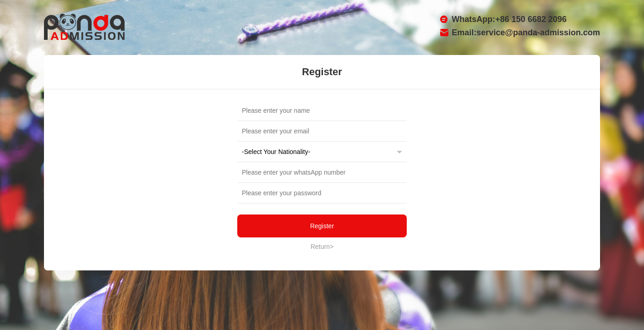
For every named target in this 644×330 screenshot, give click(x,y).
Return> (322, 247)
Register (322, 226)
